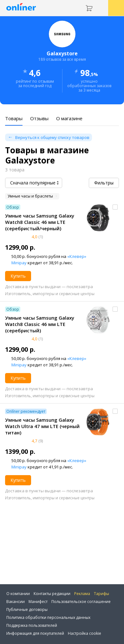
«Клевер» (77, 256)
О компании (18, 594)
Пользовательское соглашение (81, 602)
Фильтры (104, 183)
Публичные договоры (27, 609)
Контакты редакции (52, 594)
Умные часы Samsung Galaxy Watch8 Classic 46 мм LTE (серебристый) (40, 324)
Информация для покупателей (35, 633)
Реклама (82, 594)
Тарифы (101, 594)
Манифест (38, 602)
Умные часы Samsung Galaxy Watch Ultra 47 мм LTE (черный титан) (42, 426)
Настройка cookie (85, 633)
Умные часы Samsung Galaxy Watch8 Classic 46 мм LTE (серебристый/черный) (40, 222)
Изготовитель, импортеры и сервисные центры (50, 294)
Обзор (13, 207)
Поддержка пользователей (32, 625)
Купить (18, 276)
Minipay (19, 263)
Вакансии (16, 602)
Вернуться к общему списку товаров (52, 137)
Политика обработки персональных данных (48, 617)
